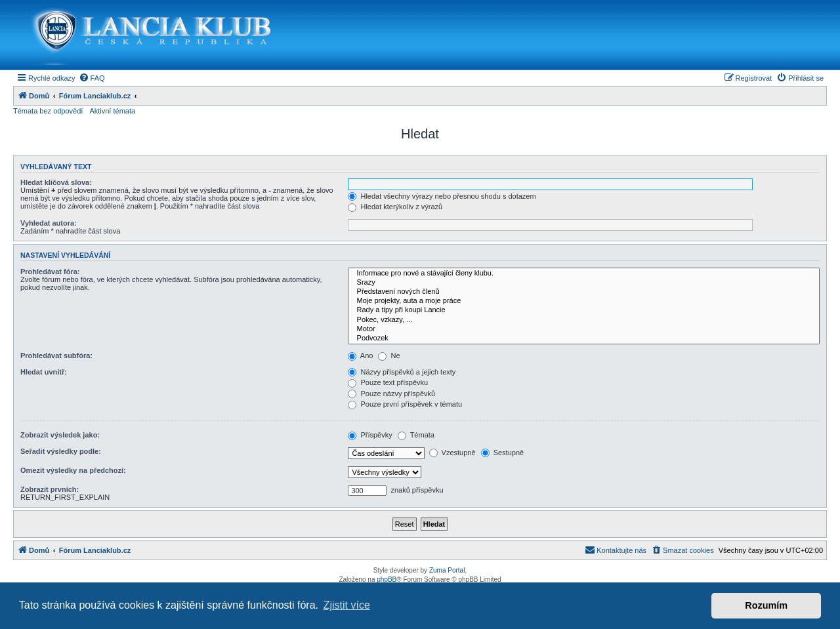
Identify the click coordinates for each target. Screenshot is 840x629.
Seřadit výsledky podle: (61, 451)
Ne (389, 355)
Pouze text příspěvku (388, 382)
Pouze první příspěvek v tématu (405, 404)
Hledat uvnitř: (44, 372)
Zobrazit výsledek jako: (60, 435)
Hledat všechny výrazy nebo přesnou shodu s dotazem (442, 196)
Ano (360, 355)
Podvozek (584, 338)
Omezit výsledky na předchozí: (73, 470)
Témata (416, 435)
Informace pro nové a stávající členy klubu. (584, 274)
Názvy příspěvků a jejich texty (402, 372)
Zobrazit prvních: (50, 489)
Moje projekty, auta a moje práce (584, 301)
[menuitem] (92, 78)
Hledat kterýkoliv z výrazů (395, 207)
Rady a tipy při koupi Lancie (584, 310)
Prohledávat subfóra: (56, 355)
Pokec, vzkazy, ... (584, 320)
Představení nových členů (584, 292)
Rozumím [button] (766, 605)
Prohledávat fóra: (50, 272)
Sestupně (503, 453)
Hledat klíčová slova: (56, 182)
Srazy (584, 283)
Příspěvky (370, 435)
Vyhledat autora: (49, 223)
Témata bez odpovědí (48, 111)
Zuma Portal (447, 570)
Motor (584, 329)
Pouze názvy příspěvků (391, 394)
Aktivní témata (112, 111)
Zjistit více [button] (347, 605)
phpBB (387, 579)
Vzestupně (452, 453)
